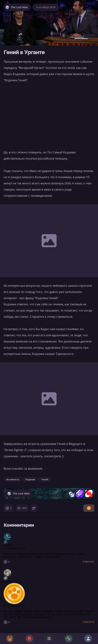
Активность (13, 479)
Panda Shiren (13, 582)
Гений (45, 479)
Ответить (89, 562)
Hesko (8, 545)
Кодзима (30, 479)
